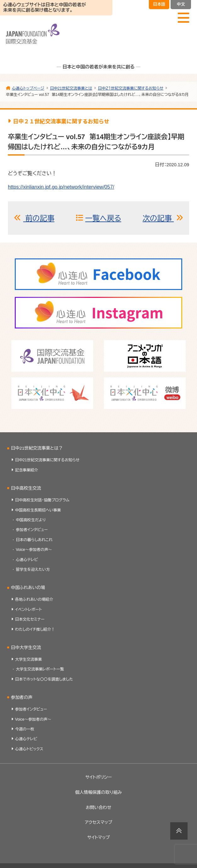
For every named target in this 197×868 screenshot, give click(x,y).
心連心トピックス (29, 749)
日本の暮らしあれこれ (34, 540)
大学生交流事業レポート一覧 (40, 669)
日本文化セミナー (30, 619)
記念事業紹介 (27, 470)
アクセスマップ (98, 822)
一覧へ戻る (103, 218)
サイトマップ (98, 838)
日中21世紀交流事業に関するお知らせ (47, 460)
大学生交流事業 (28, 659)
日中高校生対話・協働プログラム (42, 500)
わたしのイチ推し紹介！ (35, 629)
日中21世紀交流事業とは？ (37, 448)
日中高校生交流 (26, 488)
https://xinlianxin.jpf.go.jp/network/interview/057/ (61, 187)
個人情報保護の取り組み (98, 792)
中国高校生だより (31, 520)
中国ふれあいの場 (28, 588)
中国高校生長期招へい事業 (38, 510)
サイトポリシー (99, 777)
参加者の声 (22, 697)
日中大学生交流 (26, 648)
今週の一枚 (25, 729)
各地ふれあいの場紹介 (34, 599)
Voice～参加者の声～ (34, 550)
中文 (181, 4)
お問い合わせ (98, 808)
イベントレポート (28, 610)
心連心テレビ (27, 560)
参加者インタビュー (32, 530)
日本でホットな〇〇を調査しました (44, 679)
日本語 (159, 4)
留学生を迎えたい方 (33, 570)
